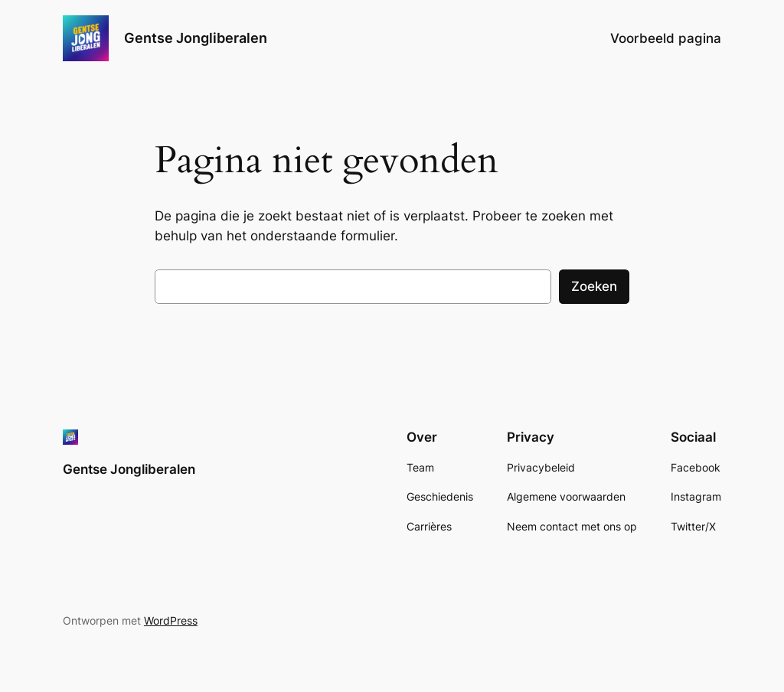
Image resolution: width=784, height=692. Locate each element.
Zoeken (594, 286)
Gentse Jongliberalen (196, 38)
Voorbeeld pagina (666, 38)
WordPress (171, 620)
